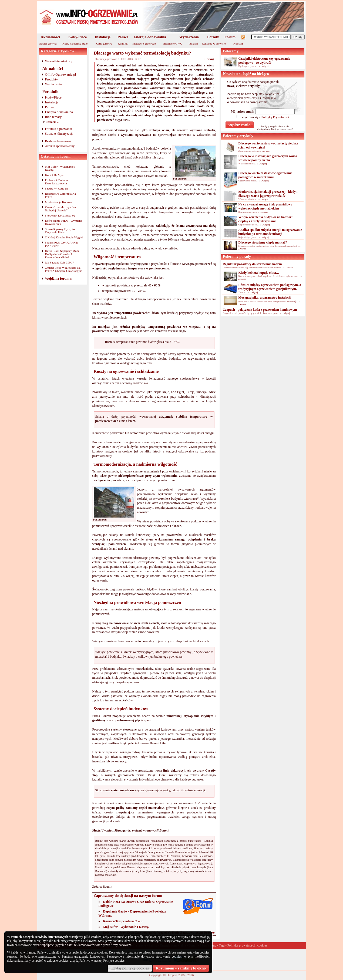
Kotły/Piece (78, 37)
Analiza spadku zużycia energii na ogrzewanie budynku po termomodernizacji (270, 232)
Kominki (123, 43)
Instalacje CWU (173, 43)
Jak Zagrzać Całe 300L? (60, 262)
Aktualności (51, 37)
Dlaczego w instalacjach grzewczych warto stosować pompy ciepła (268, 158)
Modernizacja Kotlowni (59, 202)
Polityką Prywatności (275, 117)
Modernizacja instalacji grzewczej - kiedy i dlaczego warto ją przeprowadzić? (268, 194)
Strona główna (48, 43)
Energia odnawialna (150, 37)
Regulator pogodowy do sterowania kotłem (252, 264)
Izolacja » (53, 122)
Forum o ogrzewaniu (59, 129)
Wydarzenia (189, 37)
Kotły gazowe (104, 43)
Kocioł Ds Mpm (55, 175)
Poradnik (51, 92)
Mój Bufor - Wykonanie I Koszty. (126, 927)
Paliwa (123, 37)
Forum (230, 37)
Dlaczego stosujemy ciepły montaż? (263, 242)
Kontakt (238, 43)
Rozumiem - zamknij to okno (181, 968)
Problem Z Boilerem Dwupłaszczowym (57, 182)
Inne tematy (53, 117)
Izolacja (193, 43)
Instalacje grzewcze (144, 43)
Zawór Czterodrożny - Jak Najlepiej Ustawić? (61, 209)
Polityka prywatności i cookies (247, 945)
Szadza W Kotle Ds (57, 188)
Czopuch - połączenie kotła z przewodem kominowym (260, 310)
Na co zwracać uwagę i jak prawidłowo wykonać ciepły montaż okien (265, 206)
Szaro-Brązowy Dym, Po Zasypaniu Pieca (60, 231)
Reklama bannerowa (58, 141)
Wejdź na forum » (59, 278)
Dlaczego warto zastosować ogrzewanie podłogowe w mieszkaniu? (265, 175)
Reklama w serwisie (214, 43)
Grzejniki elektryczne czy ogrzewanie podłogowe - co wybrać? (264, 61)
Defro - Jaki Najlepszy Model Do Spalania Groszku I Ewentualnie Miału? (63, 254)
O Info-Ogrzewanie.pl (61, 74)
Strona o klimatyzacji (59, 134)
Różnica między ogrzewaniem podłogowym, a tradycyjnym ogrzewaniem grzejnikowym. (270, 287)
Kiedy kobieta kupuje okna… (259, 273)
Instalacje (103, 37)
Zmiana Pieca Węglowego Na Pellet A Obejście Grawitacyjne (64, 269)
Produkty (52, 79)
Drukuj (209, 59)
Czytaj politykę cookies (130, 968)
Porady (213, 37)
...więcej (264, 66)
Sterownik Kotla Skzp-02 (60, 215)
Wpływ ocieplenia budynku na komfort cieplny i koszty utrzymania (266, 219)
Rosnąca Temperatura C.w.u (123, 921)
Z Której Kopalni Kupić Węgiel (64, 237)
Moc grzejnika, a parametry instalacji (265, 298)
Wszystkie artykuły (59, 61)
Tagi (222, 945)
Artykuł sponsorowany (60, 146)
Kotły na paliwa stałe (75, 43)
